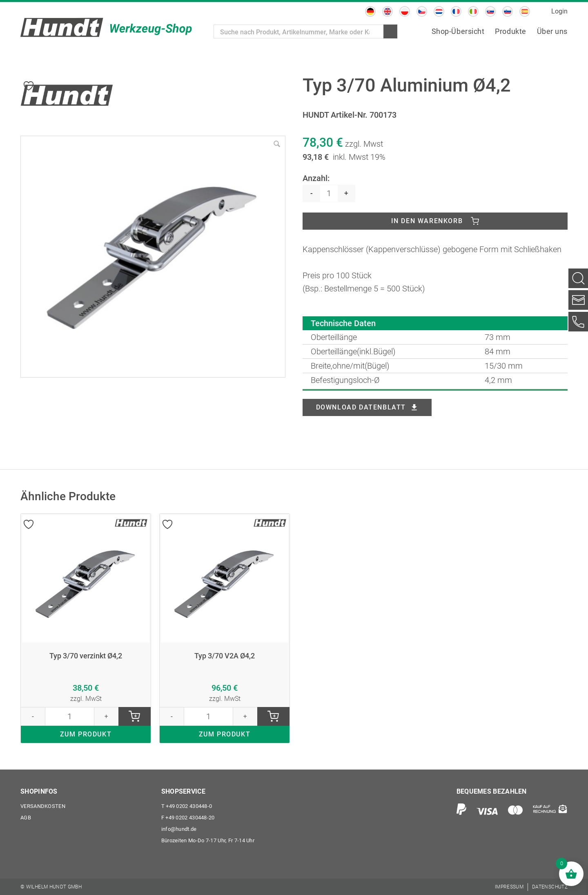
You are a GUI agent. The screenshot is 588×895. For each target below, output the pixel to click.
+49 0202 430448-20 (188, 818)
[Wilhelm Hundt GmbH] (106, 27)
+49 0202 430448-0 (187, 806)
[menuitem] (370, 11)
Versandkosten (43, 806)
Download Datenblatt (361, 407)
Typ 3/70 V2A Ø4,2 (225, 656)
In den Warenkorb (427, 221)
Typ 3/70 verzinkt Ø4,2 (86, 656)
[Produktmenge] (329, 194)
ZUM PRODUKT (86, 734)
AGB (26, 818)
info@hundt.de (179, 829)
